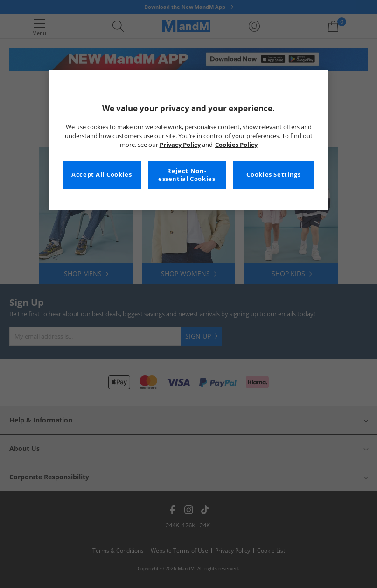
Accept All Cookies (101, 175)
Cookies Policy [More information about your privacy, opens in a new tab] (236, 145)
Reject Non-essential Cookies (187, 175)
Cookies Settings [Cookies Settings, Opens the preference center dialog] (273, 175)
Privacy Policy (180, 145)
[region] (188, 140)
